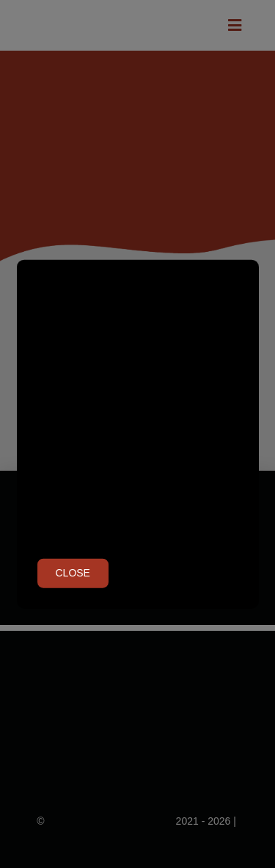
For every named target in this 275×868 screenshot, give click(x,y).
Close (73, 573)
